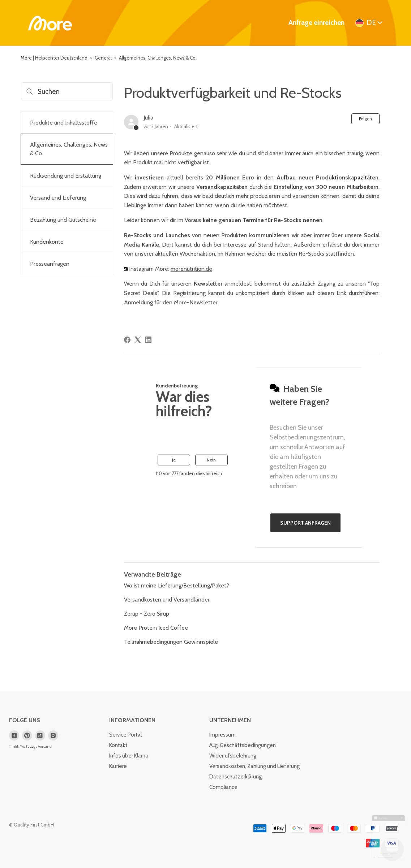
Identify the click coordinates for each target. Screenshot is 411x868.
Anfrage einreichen (316, 23)
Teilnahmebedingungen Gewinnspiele (171, 642)
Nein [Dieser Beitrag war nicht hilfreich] (211, 460)
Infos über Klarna (129, 756)
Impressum (222, 735)
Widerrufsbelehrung (233, 756)
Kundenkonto (47, 242)
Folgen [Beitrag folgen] (365, 119)
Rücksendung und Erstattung (66, 176)
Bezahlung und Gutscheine (63, 220)
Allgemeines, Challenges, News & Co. (158, 58)
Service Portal (125, 735)
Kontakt (118, 745)
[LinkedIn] (148, 340)
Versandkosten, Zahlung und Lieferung (254, 766)
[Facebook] (127, 340)
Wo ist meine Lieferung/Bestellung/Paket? (177, 585)
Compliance (223, 787)
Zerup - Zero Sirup (147, 614)
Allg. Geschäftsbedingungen (243, 745)
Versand (45, 747)
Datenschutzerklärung (236, 777)
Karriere (118, 766)
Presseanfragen (50, 264)
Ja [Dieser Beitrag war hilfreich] (174, 460)
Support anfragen (305, 523)
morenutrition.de (191, 269)
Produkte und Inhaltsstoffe (64, 123)
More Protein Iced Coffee (156, 628)
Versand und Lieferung (58, 198)
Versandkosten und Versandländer (167, 600)
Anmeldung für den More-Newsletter (171, 302)
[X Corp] (138, 340)
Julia (148, 118)
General (103, 58)
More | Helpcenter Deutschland (54, 58)
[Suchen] (67, 91)
